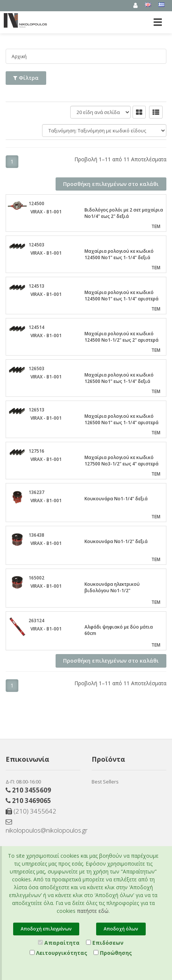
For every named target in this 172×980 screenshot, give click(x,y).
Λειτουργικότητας (58, 953)
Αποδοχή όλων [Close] (121, 929)
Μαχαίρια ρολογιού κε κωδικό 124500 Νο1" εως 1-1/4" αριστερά (121, 296)
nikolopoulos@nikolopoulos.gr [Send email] (43, 826)
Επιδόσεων (105, 943)
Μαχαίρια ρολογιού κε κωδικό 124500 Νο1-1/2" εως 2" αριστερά (121, 337)
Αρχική (19, 56)
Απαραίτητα (59, 943)
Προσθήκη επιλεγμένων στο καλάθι (111, 184)
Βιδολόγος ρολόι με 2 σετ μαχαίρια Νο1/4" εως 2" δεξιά (124, 213)
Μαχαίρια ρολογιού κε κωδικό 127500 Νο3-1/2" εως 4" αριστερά (121, 461)
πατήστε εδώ (93, 911)
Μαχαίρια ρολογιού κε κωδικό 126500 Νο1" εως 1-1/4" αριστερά (121, 419)
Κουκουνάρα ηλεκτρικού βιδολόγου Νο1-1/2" (112, 587)
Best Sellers (105, 782)
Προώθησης (113, 953)
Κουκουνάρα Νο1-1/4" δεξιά (116, 499)
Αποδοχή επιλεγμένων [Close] (46, 929)
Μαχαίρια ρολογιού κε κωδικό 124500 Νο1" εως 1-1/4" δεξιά (119, 254)
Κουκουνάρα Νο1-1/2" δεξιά (116, 541)
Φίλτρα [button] (26, 78)
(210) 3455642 (31, 811)
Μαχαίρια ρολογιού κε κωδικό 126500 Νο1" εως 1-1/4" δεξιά (119, 378)
